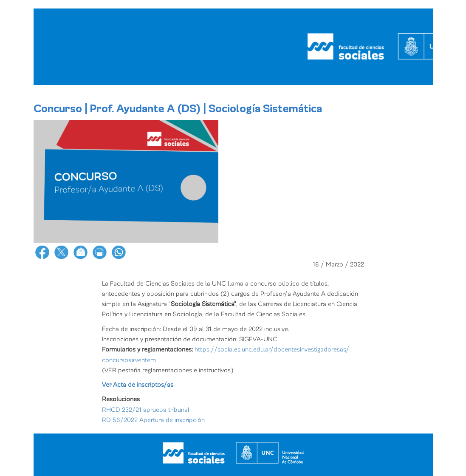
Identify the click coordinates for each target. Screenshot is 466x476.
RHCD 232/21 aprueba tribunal (146, 410)
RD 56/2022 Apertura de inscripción (153, 420)
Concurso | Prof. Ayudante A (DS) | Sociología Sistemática (178, 109)
